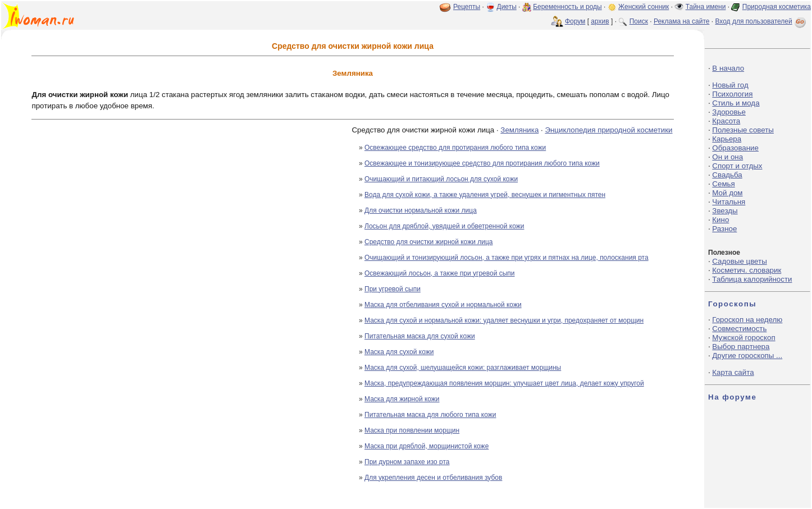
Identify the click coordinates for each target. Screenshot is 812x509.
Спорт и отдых (737, 166)
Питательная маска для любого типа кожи (430, 415)
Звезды (725, 211)
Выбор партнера (741, 347)
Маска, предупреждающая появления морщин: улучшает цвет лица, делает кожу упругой (504, 383)
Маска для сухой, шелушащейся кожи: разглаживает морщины (463, 368)
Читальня (729, 202)
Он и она (727, 157)
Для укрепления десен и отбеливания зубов (433, 478)
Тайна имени (706, 7)
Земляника (519, 130)
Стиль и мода (736, 103)
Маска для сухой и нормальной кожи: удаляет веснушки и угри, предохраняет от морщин (504, 320)
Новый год (730, 85)
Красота (726, 121)
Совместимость (739, 329)
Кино (720, 220)
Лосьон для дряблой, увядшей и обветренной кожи (444, 226)
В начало (728, 68)
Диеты (507, 7)
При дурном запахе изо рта (407, 462)
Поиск (639, 21)
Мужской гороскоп (743, 338)
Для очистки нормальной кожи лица (421, 210)
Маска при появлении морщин (412, 430)
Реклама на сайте (682, 21)
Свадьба (727, 175)
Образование (735, 148)
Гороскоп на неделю (747, 320)
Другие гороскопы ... (747, 356)
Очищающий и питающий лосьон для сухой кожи (441, 179)
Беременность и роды (567, 7)
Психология (732, 94)
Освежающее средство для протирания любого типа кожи (455, 148)
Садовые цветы (739, 261)
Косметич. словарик (747, 270)
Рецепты (467, 7)
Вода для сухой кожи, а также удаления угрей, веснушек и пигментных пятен (485, 195)
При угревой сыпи (393, 289)
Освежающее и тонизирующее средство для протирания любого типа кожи (482, 163)
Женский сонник (644, 7)
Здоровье (729, 112)
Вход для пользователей (761, 21)
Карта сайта (733, 372)
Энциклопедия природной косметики (608, 130)
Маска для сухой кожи (399, 352)
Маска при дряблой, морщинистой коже (426, 446)
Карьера (727, 139)
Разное (724, 229)
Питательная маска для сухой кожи (420, 336)
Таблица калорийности (752, 279)
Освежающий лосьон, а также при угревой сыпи (440, 273)
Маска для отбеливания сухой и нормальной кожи (443, 305)
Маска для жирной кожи (402, 399)
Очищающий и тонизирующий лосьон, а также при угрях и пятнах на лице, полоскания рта (507, 258)
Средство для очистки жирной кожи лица (428, 242)
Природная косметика (777, 7)
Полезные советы (743, 130)
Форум (575, 21)
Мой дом (727, 193)
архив (600, 21)
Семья (723, 184)
